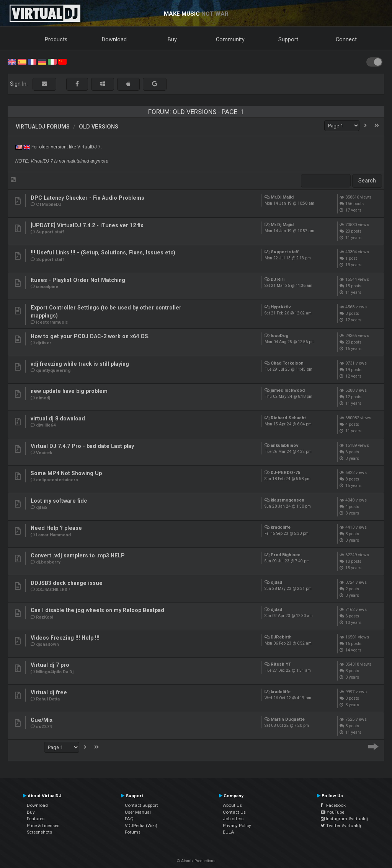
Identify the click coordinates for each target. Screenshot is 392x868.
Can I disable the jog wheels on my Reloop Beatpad (97, 610)
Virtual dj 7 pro (50, 665)
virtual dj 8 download (58, 419)
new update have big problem (69, 391)
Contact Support (141, 805)
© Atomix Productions (196, 861)
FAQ (129, 819)
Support (288, 39)
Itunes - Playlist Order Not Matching (78, 280)
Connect (346, 39)
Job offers (233, 819)
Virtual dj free (49, 692)
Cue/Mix (42, 720)
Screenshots (39, 832)
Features (36, 819)
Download (114, 39)
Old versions (99, 127)
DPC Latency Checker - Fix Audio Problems (87, 198)
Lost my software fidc (59, 501)
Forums (133, 832)
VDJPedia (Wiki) (141, 826)
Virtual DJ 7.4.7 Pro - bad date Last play (82, 446)
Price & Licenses (43, 826)
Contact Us (234, 812)
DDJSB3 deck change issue (67, 583)
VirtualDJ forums (43, 127)
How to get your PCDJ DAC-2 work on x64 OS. (90, 336)
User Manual (138, 812)
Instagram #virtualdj (344, 819)
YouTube (332, 812)
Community (230, 39)
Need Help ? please (56, 528)
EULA (229, 832)
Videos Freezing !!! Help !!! (65, 638)
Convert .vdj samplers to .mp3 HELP (78, 555)
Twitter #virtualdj (341, 826)
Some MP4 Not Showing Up (66, 473)
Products (56, 39)
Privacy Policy (237, 826)
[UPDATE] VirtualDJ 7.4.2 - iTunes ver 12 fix (87, 225)
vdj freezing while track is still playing (80, 364)
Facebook (333, 805)
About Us (232, 805)
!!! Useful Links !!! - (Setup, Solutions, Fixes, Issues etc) (103, 252)
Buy (172, 39)
